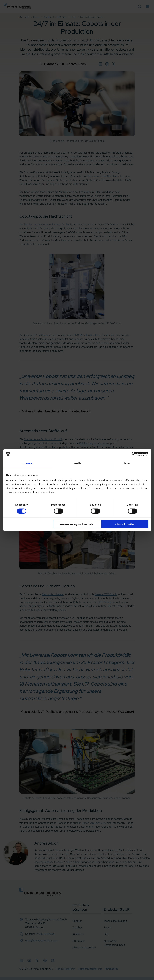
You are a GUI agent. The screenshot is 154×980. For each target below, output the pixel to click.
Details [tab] (77, 463)
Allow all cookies (125, 524)
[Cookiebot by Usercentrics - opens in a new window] (134, 454)
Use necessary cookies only (76, 524)
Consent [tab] (28, 463)
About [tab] (126, 463)
